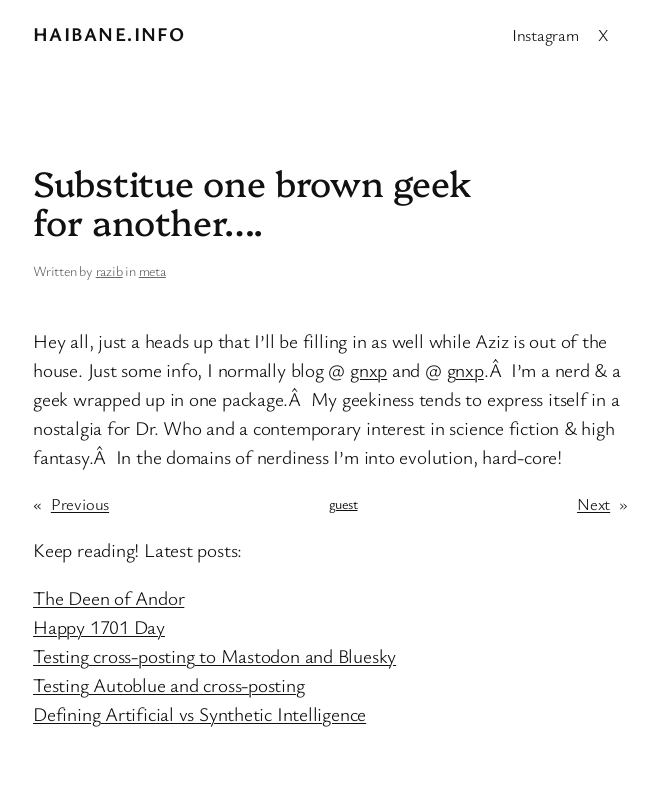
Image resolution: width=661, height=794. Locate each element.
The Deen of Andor (108, 598)
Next (593, 503)
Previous (80, 503)
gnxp (368, 370)
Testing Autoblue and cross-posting (169, 685)
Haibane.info (109, 34)
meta (152, 270)
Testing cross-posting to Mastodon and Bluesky (214, 656)
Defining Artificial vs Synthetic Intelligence (199, 714)
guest (343, 503)
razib (109, 270)
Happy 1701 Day (99, 627)
